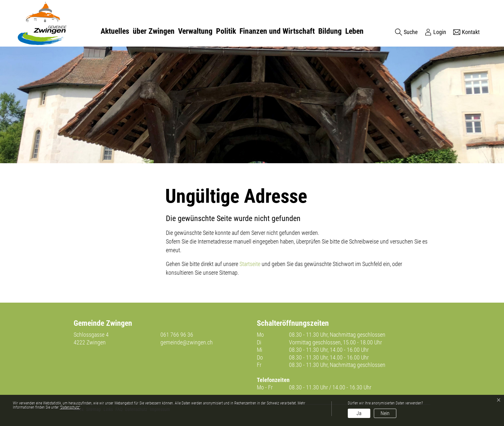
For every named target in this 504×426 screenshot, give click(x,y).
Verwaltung (195, 31)
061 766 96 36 (177, 335)
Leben (354, 31)
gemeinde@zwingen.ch (187, 342)
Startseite (250, 264)
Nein (385, 413)
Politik (226, 31)
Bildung (330, 31)
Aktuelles (115, 31)
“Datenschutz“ (70, 407)
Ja (359, 413)
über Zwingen (154, 31)
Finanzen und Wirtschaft (277, 31)
